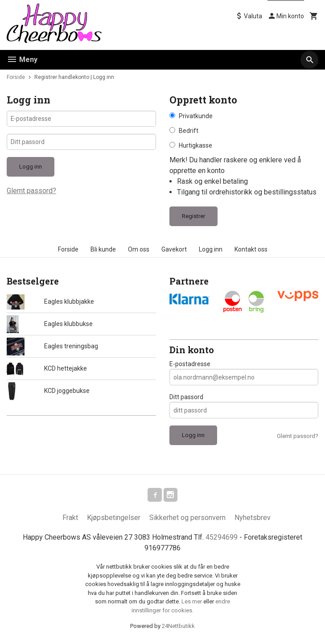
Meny (22, 60)
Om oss (139, 249)
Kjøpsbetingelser (114, 518)
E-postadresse (190, 364)
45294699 (222, 538)
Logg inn (211, 249)
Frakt (70, 518)
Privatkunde (196, 116)
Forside (16, 77)
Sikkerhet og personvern (187, 518)
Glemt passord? (31, 192)
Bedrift (189, 131)
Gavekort (174, 249)
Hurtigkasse (195, 145)
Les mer (192, 602)
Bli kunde (103, 249)
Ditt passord (186, 397)
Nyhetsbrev (253, 518)
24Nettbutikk (178, 626)
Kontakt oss (251, 249)
